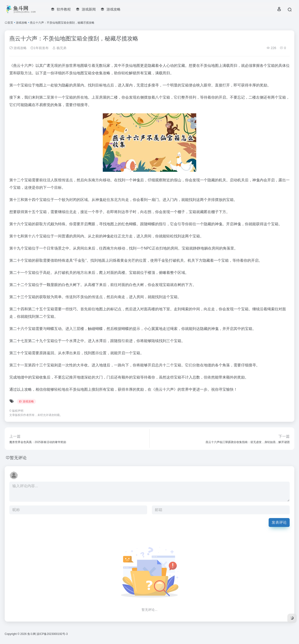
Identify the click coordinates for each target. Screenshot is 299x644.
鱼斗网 (32, 634)
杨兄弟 (59, 48)
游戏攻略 (21, 23)
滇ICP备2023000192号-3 (52, 634)
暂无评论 (18, 458)
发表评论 (279, 522)
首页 (10, 23)
